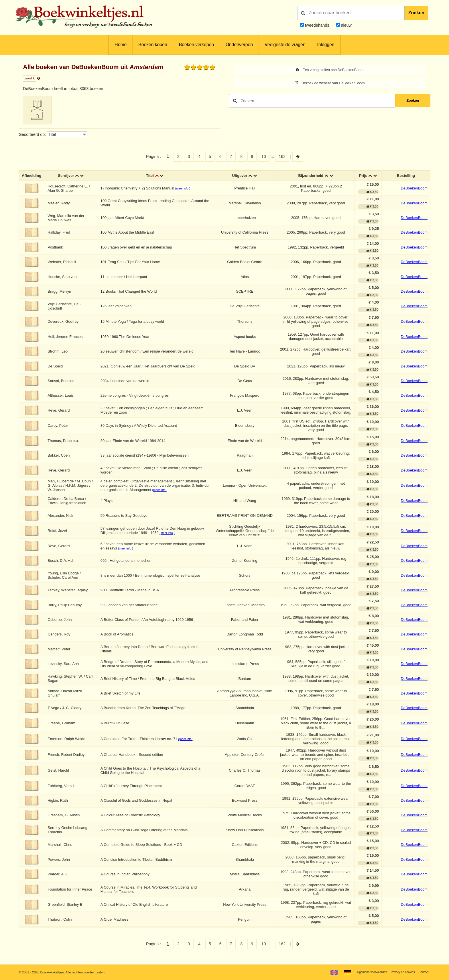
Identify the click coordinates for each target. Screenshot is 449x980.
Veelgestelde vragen (285, 45)
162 (282, 157)
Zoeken (416, 13)
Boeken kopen (153, 45)
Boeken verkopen (196, 45)
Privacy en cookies (400, 972)
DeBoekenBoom (414, 189)
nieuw (346, 25)
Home (121, 45)
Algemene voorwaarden (365, 972)
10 (264, 157)
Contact (423, 972)
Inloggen (326, 45)
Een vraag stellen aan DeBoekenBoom (330, 70)
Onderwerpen (239, 45)
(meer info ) (184, 189)
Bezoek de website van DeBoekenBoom (329, 84)
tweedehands (317, 25)
